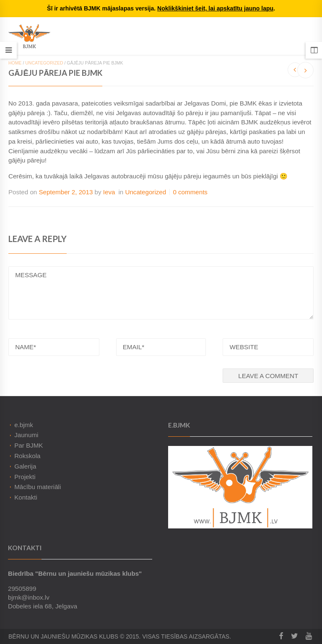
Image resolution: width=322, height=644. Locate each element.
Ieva (109, 192)
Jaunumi (26, 435)
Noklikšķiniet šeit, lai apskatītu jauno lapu (215, 8)
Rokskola (27, 456)
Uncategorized (44, 63)
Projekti (25, 477)
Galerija (25, 466)
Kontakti (26, 497)
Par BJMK (29, 445)
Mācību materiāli (38, 487)
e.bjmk (24, 425)
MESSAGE (161, 293)
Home (15, 63)
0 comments (190, 192)
